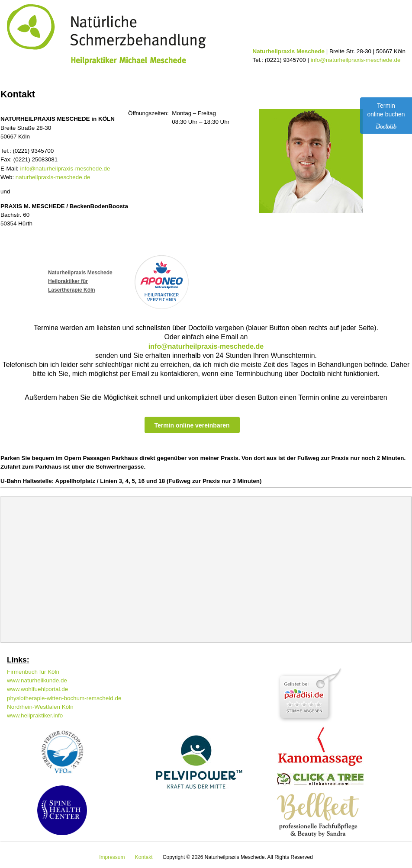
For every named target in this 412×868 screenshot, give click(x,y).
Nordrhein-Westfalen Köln (40, 707)
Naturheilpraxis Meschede (80, 273)
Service (174, 75)
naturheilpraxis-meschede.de (53, 177)
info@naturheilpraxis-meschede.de (356, 60)
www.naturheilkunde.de (37, 680)
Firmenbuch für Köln (33, 672)
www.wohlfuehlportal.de (37, 689)
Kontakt (243, 75)
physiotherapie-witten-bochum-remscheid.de (64, 698)
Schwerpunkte (97, 75)
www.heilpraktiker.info (35, 715)
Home (25, 75)
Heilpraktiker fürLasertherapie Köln (72, 286)
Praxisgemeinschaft (328, 75)
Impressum (112, 857)
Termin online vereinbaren (192, 425)
